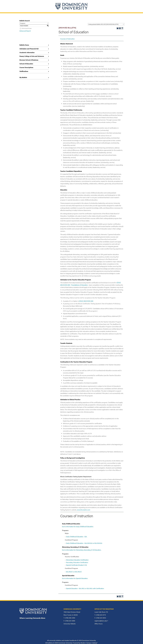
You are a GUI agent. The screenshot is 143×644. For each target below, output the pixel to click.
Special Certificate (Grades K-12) (76, 565)
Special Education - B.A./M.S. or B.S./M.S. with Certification (85, 588)
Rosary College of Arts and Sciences (32, 56)
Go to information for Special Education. (75, 578)
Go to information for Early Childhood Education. (78, 527)
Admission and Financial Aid (29, 49)
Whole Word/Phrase (27, 28)
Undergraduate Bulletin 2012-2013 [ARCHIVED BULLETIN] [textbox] (103, 24)
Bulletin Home (24, 45)
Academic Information (27, 52)
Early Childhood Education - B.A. (77, 537)
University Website (70, 624)
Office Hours (99, 624)
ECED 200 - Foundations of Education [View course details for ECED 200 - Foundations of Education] (76, 285)
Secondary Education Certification (77, 562)
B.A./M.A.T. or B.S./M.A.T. (74, 572)
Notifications (24, 71)
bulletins (50, 643)
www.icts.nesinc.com (84, 510)
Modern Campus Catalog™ (89, 643)
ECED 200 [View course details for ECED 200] (90, 301)
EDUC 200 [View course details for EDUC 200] (83, 301)
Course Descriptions (26, 67)
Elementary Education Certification (77, 560)
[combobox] (106, 24)
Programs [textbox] (23, 23)
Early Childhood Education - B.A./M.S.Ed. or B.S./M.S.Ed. (84, 543)
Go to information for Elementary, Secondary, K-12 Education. (82, 550)
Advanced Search (25, 31)
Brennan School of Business (29, 60)
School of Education (26, 64)
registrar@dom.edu (101, 621)
